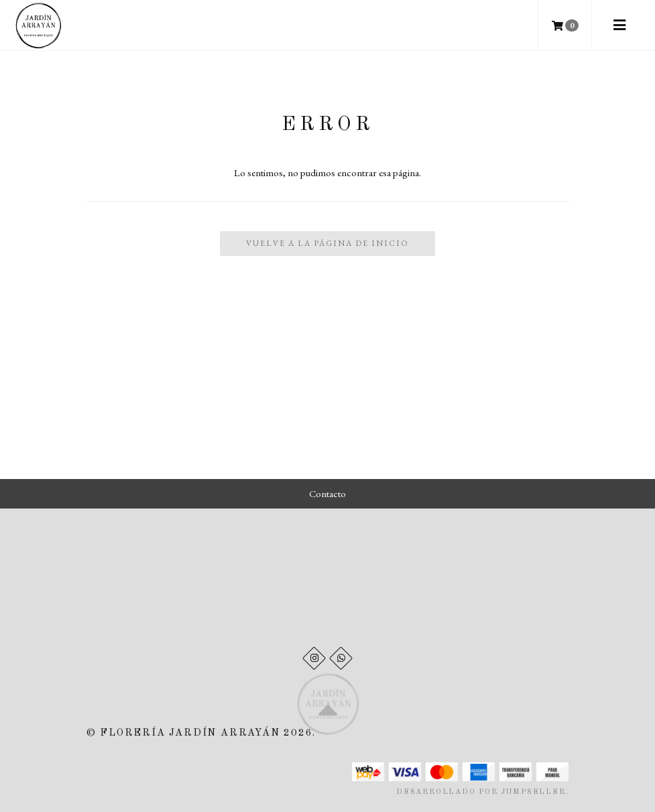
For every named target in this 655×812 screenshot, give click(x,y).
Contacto (327, 493)
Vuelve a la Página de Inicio (327, 243)
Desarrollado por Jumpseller (481, 792)
